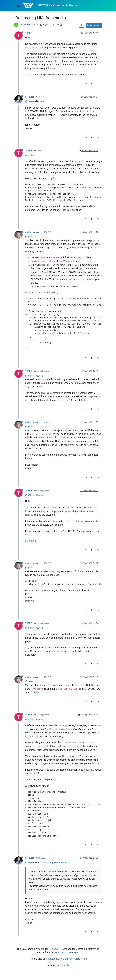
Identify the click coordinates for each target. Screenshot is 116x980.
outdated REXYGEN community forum (66, 959)
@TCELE (41, 97)
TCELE (29, 33)
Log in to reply (94, 25)
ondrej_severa (32, 232)
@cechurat (39, 151)
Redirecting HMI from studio (56, 863)
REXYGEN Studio (28, 25)
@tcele (29, 101)
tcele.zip (30, 601)
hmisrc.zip (31, 541)
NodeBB (64, 965)
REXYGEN (55, 949)
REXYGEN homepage (66, 952)
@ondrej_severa (41, 371)
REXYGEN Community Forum (58, 5)
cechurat (30, 97)
